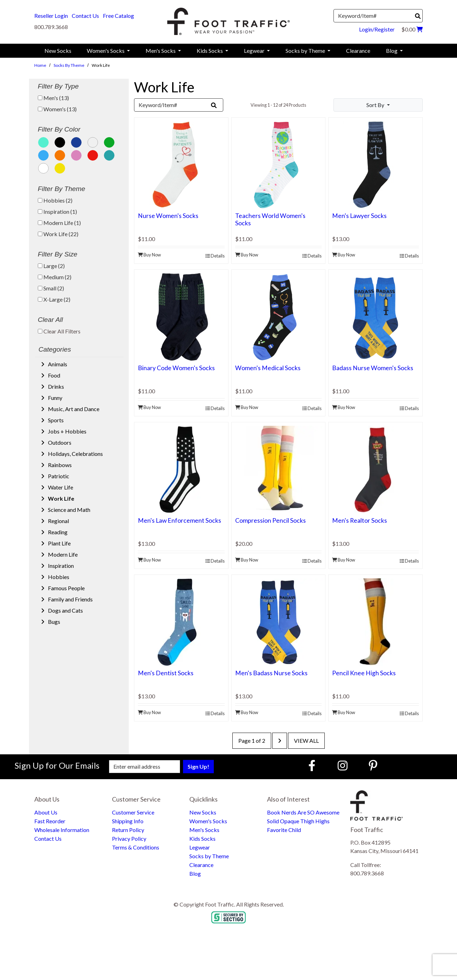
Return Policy (128, 830)
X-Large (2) (54, 299)
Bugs (54, 622)
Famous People (66, 588)
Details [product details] (215, 256)
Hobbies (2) (55, 200)
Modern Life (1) (59, 223)
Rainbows (59, 465)
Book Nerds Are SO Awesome (303, 812)
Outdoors (59, 442)
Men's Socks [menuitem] (161, 51)
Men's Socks (204, 830)
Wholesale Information (62, 830)
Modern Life (62, 554)
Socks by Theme (69, 65)
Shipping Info (128, 821)
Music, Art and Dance (73, 409)
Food (54, 375)
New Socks (203, 812)
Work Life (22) (58, 234)
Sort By (376, 105)
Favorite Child (284, 830)
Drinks (55, 386)
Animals (57, 364)
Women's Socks (208, 821)
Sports (55, 420)
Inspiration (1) (57, 211)
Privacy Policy (129, 838)
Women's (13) (57, 109)
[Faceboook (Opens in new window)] (313, 765)
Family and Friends (70, 599)
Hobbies (58, 577)
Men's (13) (53, 98)
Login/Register (377, 29)
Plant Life (59, 543)
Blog (195, 873)
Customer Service (133, 812)
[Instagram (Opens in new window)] (343, 765)
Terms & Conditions (136, 847)
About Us (46, 812)
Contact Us (85, 16)
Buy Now (149, 255)
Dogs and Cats (65, 610)
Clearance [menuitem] (358, 51)
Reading (57, 532)
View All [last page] (306, 741)
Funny (55, 398)
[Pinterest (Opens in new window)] (373, 765)
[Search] (418, 16)
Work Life (61, 498)
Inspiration (60, 566)
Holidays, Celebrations (75, 454)
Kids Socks (202, 838)
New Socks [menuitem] (58, 51)
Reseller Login (51, 16)
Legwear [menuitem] (255, 51)
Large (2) (51, 266)
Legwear (200, 847)
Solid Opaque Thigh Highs (298, 821)
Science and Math (69, 510)
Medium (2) (55, 277)
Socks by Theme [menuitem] (306, 51)
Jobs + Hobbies (67, 431)
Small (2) (51, 288)
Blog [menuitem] (392, 51)
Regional (58, 521)
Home (40, 65)
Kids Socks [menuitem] (210, 51)
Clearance (201, 865)
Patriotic (58, 476)
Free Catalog (118, 16)
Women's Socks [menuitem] (106, 51)
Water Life (60, 487)
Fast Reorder (50, 821)
